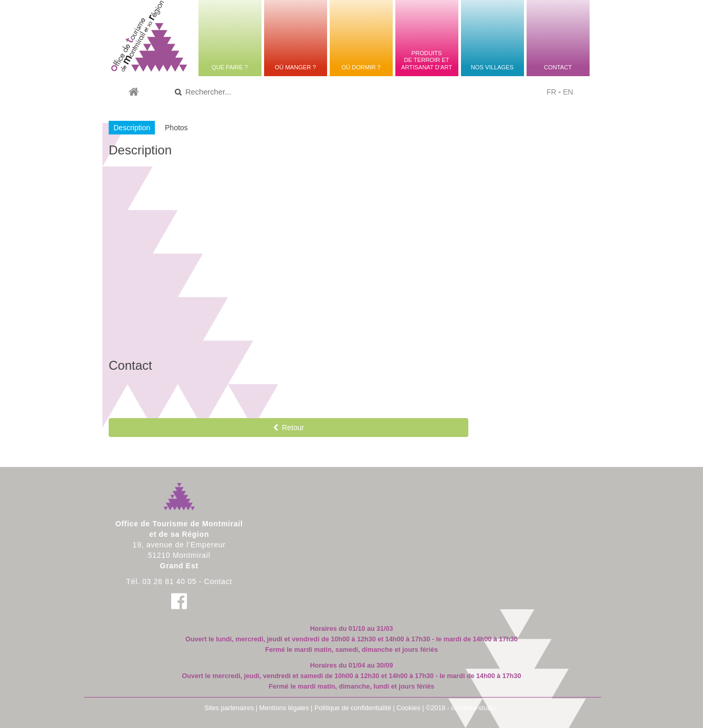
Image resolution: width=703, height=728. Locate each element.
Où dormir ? (361, 67)
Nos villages (492, 67)
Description (132, 128)
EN (568, 92)
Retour (288, 428)
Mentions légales (284, 708)
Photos (176, 128)
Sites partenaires (229, 708)
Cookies (408, 708)
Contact (558, 67)
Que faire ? (230, 67)
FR (552, 92)
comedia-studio (474, 708)
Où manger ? (295, 67)
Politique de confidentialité (353, 708)
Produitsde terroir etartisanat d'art (427, 60)
